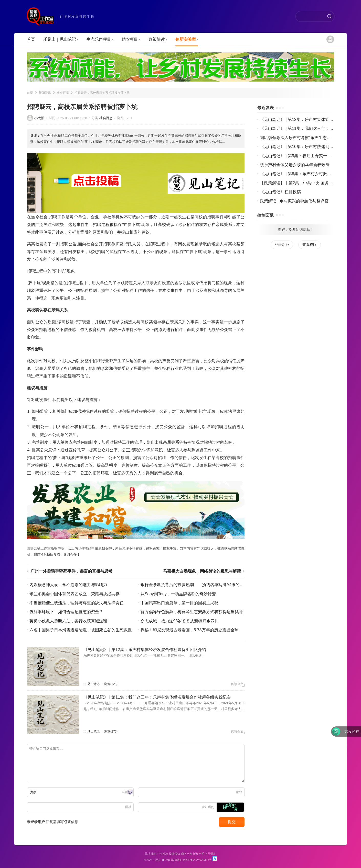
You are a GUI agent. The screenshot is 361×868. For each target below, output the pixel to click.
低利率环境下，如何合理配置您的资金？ (66, 612)
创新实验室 (187, 39)
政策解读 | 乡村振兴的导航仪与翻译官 (294, 201)
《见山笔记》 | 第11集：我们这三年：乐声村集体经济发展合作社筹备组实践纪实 (157, 697)
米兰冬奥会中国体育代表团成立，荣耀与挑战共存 (75, 594)
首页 (31, 39)
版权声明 (199, 854)
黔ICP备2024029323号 (197, 860)
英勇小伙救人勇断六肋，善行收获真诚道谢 (68, 621)
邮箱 (239, 792)
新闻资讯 (45, 93)
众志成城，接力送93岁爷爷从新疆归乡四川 (180, 621)
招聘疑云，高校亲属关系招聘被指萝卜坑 (102, 93)
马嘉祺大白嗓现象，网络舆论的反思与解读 (202, 571)
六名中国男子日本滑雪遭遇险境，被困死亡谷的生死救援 (81, 630)
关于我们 (211, 854)
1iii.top (166, 860)
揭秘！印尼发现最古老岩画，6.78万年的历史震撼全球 (190, 630)
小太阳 (39, 118)
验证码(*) (208, 807)
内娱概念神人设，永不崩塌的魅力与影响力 (68, 585)
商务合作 (187, 854)
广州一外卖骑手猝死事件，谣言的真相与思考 (71, 571)
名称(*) (127, 792)
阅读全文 (237, 684)
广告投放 (162, 854)
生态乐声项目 (100, 39)
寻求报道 (150, 854)
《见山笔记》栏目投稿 (280, 192)
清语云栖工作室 (39, 548)
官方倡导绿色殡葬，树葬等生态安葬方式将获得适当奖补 (192, 612)
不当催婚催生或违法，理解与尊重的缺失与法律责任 (77, 603)
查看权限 (310, 245)
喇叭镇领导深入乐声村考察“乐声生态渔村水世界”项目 (308, 138)
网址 (128, 807)
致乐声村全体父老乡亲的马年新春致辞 (295, 165)
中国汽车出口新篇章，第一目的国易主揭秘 (179, 603)
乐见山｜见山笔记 (61, 39)
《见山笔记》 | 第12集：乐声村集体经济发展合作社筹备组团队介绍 (145, 650)
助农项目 (131, 39)
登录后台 (282, 245)
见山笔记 (93, 684)
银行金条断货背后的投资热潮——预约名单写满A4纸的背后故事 (198, 585)
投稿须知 (174, 854)
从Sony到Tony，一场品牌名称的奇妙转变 (178, 594)
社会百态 (63, 93)
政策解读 (158, 39)
